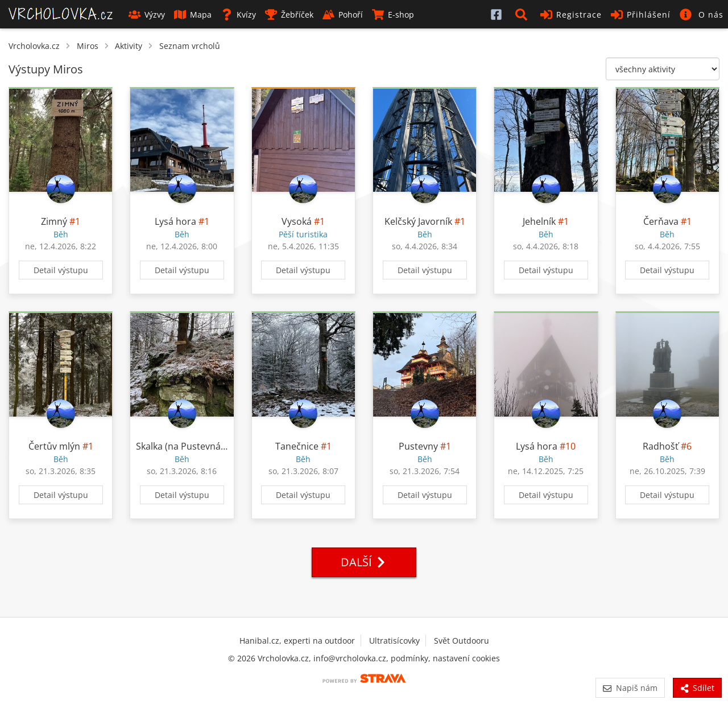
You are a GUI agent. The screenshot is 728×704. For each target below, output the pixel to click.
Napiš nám (630, 688)
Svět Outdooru (462, 641)
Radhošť (661, 446)
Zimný (54, 221)
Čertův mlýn (54, 446)
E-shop (393, 15)
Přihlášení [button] (641, 15)
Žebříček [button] (289, 15)
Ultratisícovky (394, 641)
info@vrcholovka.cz (350, 658)
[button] (523, 14)
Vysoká (297, 221)
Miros (88, 46)
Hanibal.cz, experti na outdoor (297, 641)
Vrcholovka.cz (34, 46)
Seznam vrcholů (190, 46)
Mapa (193, 15)
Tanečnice (297, 446)
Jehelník (539, 221)
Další (364, 562)
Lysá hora (175, 221)
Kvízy (238, 15)
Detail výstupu (61, 270)
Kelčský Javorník (418, 221)
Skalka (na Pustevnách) (185, 446)
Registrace (571, 15)
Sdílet (697, 688)
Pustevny (418, 446)
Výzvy (147, 15)
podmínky (409, 658)
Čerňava (661, 221)
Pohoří (343, 15)
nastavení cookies (466, 658)
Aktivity (129, 46)
